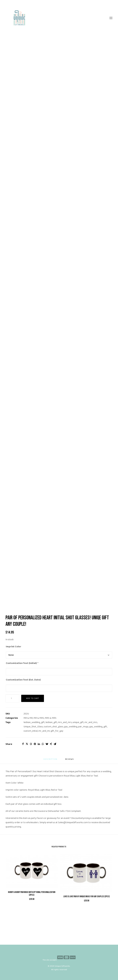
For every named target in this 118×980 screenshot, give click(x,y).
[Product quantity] (12, 698)
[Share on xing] (51, 744)
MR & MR (28, 718)
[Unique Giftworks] (59, 18)
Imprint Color (14, 647)
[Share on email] (55, 744)
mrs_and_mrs (65, 722)
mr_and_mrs (91, 722)
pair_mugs (83, 727)
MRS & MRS (51, 718)
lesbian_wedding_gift (34, 722)
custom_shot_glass (53, 727)
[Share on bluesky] (47, 744)
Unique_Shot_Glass (33, 727)
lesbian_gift (51, 722)
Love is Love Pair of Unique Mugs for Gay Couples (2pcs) (87, 897)
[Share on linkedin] (39, 744)
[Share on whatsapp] (43, 744)
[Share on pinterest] (35, 744)
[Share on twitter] (27, 744)
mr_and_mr (44, 731)
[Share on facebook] (23, 744)
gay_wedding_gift (98, 727)
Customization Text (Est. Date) (23, 680)
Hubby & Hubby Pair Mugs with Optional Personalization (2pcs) (32, 894)
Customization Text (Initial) (22, 663)
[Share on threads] (31, 744)
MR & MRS (39, 718)
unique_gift (78, 722)
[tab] (70, 760)
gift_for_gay (57, 731)
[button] (111, 18)
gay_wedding (71, 727)
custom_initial (31, 731)
